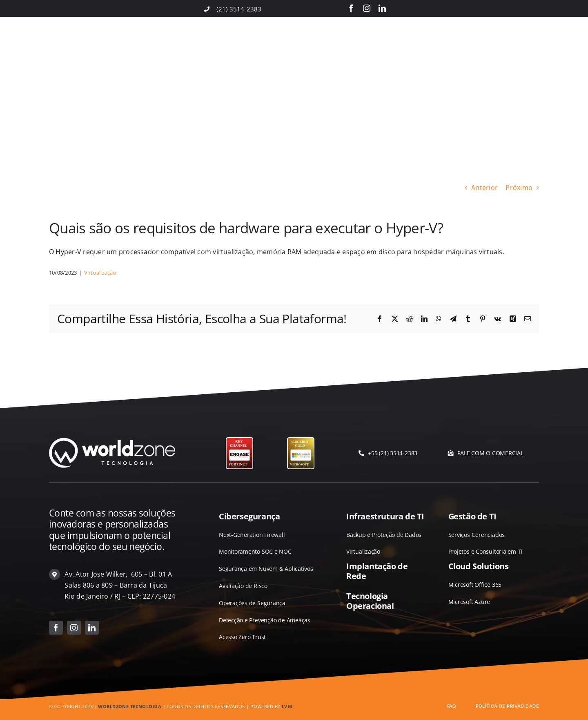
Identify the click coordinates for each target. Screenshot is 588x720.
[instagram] (367, 8)
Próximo (519, 188)
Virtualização (100, 273)
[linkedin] (382, 8)
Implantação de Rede (377, 571)
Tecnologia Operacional (370, 601)
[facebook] (351, 8)
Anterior (484, 188)
